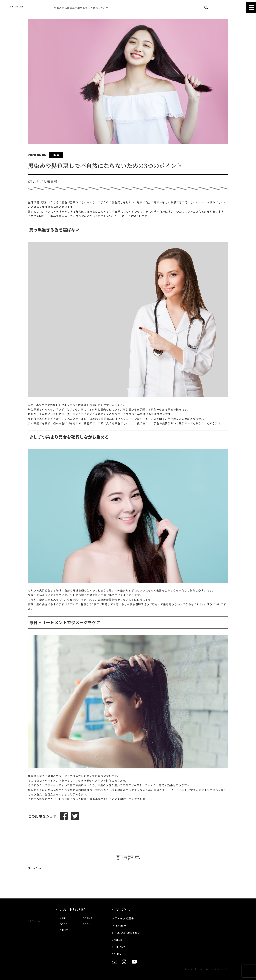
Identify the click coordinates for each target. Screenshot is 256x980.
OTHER (64, 930)
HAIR (63, 918)
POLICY (117, 954)
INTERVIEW (119, 925)
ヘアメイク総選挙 (123, 918)
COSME (87, 918)
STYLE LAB (17, 6)
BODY (86, 924)
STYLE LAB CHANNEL (125, 932)
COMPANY (118, 947)
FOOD (64, 924)
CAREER (117, 940)
